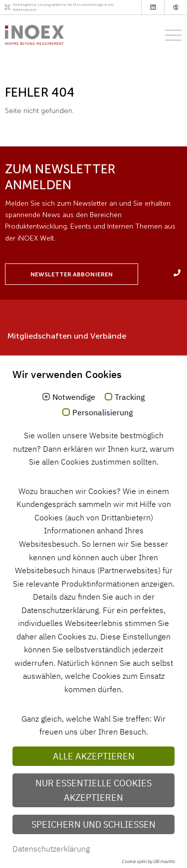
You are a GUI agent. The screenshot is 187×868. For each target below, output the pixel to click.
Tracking (130, 397)
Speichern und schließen (93, 824)
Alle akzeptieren (94, 756)
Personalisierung (102, 413)
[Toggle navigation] (170, 35)
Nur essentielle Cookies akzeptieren (93, 790)
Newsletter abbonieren (72, 274)
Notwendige (74, 397)
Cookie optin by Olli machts (148, 861)
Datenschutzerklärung (51, 849)
